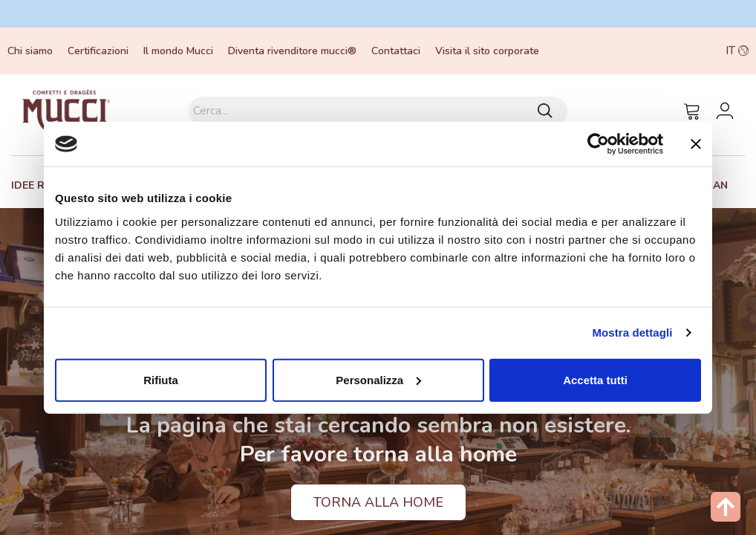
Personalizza (378, 379)
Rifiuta (161, 379)
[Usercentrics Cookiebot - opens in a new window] (598, 144)
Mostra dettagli (632, 333)
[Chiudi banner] (696, 144)
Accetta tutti (595, 379)
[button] (676, 51)
